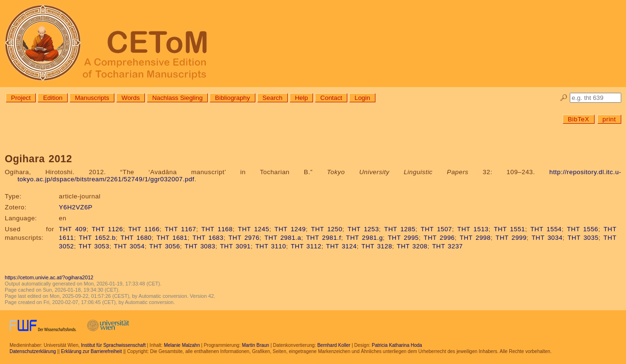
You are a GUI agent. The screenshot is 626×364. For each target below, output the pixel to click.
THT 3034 (547, 238)
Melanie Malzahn (182, 345)
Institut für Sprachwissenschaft (113, 345)
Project (21, 98)
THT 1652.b (97, 238)
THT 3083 (200, 246)
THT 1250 (327, 229)
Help (301, 98)
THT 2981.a (283, 238)
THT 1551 (509, 229)
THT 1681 (172, 238)
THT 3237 (448, 246)
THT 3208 (412, 246)
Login (362, 98)
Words (131, 98)
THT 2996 (439, 238)
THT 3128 (377, 246)
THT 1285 (400, 229)
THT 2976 (244, 238)
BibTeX (579, 119)
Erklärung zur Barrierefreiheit (91, 351)
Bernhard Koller (334, 345)
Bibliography (232, 98)
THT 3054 (129, 246)
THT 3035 (583, 238)
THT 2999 (511, 238)
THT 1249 (290, 229)
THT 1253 (363, 229)
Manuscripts (92, 98)
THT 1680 (136, 238)
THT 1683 (208, 238)
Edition (53, 98)
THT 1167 (181, 229)
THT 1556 (583, 229)
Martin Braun (256, 345)
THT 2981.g (364, 238)
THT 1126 (107, 229)
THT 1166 (144, 229)
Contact (331, 98)
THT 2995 (403, 238)
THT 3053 (94, 246)
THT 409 (73, 229)
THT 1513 (473, 229)
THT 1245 (253, 229)
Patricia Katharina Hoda (397, 345)
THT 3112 (306, 246)
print (609, 119)
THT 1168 (217, 229)
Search (273, 98)
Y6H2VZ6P (76, 207)
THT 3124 (341, 246)
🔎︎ (564, 98)
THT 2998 (475, 238)
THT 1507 (436, 229)
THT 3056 (165, 246)
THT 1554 (546, 229)
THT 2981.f (323, 238)
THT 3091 (236, 246)
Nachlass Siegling (177, 98)
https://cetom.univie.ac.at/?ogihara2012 (49, 277)
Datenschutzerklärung (33, 351)
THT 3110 (271, 246)
